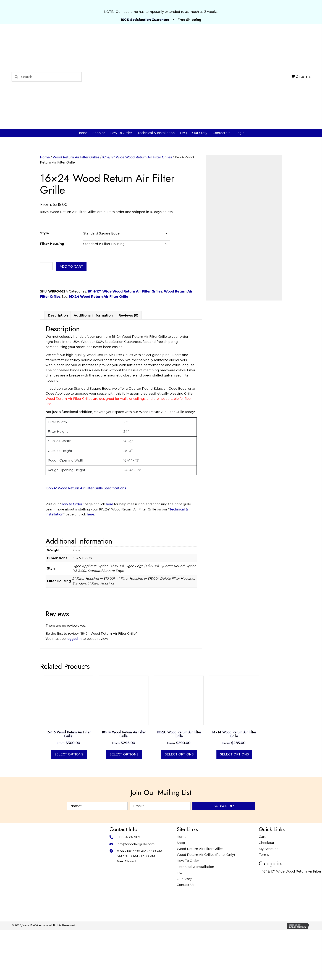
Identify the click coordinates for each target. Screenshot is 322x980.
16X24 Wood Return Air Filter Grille (99, 297)
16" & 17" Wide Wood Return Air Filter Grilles (137, 157)
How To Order (188, 956)
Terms (264, 950)
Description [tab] (58, 411)
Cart (262, 932)
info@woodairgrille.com (136, 940)
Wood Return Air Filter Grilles (76, 157)
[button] (224, 902)
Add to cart (71, 267)
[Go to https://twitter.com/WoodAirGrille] (121, 966)
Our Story (184, 974)
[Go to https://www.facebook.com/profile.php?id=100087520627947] (113, 966)
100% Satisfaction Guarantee (145, 20)
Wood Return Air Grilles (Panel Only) (206, 950)
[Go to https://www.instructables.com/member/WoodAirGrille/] (145, 966)
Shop (181, 938)
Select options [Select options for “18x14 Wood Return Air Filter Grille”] (124, 850)
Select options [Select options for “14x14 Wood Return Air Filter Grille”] (234, 850)
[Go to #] (137, 966)
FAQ (180, 968)
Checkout (267, 938)
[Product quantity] (46, 266)
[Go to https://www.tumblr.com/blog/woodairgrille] (161, 966)
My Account (268, 944)
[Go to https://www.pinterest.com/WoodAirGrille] (129, 966)
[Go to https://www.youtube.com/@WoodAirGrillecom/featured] (153, 966)
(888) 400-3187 (128, 933)
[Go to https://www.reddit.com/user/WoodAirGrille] (113, 974)
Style (44, 233)
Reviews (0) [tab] (128, 411)
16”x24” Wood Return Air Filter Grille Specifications (86, 584)
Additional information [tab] (93, 411)
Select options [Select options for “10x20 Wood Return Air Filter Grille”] (179, 850)
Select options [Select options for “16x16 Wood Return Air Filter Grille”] (69, 850)
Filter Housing (52, 244)
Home (45, 157)
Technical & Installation (195, 962)
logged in (74, 734)
